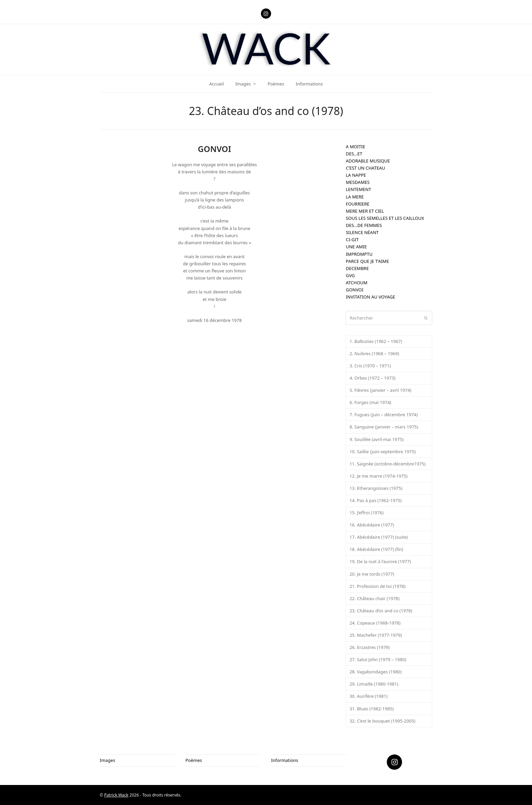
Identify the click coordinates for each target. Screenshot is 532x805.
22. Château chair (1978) (374, 598)
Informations (285, 760)
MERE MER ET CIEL (365, 211)
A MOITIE (355, 147)
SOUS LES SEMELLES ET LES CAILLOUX (385, 218)
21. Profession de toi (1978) (377, 586)
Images (107, 760)
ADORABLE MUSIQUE (368, 161)
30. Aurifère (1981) (368, 696)
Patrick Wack (116, 795)
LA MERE (355, 197)
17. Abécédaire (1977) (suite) (379, 537)
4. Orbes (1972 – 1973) (372, 378)
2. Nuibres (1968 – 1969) (374, 353)
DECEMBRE (357, 268)
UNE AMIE (356, 247)
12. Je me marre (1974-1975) (378, 476)
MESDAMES (358, 182)
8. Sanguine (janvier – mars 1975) (384, 427)
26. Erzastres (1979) (369, 647)
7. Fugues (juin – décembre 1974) (384, 415)
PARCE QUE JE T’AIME (367, 261)
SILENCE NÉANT (362, 232)
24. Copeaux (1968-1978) (375, 623)
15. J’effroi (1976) (366, 513)
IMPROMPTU (359, 254)
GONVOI (355, 290)
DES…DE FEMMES (364, 225)
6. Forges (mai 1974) (370, 402)
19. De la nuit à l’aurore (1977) (380, 561)
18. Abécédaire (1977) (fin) (376, 549)
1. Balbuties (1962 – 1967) (376, 341)
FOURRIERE (358, 204)
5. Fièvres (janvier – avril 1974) (380, 390)
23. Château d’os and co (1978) (381, 611)
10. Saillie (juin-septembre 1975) (383, 452)
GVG (350, 275)
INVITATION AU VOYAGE (370, 297)
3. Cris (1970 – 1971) (370, 366)
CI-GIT (352, 239)
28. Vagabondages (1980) (376, 672)
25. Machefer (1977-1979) (376, 635)
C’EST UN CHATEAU (365, 168)
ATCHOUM (357, 283)
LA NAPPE (356, 175)
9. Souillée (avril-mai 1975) (376, 439)
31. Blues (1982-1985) (372, 709)
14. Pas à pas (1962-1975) (376, 500)
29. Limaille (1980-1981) (374, 684)
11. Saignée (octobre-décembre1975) (387, 464)
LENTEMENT (358, 189)
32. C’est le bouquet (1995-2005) (382, 721)
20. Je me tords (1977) (372, 574)
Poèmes (194, 760)
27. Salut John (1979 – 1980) (378, 659)
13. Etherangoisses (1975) (376, 488)
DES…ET (354, 154)
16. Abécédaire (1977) (372, 525)
